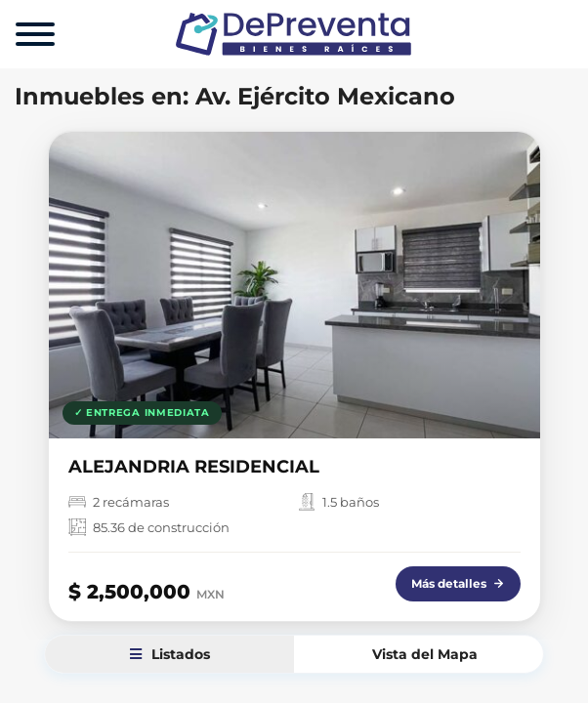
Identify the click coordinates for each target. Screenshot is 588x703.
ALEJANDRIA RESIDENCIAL (194, 467)
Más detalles (458, 583)
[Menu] (35, 34)
